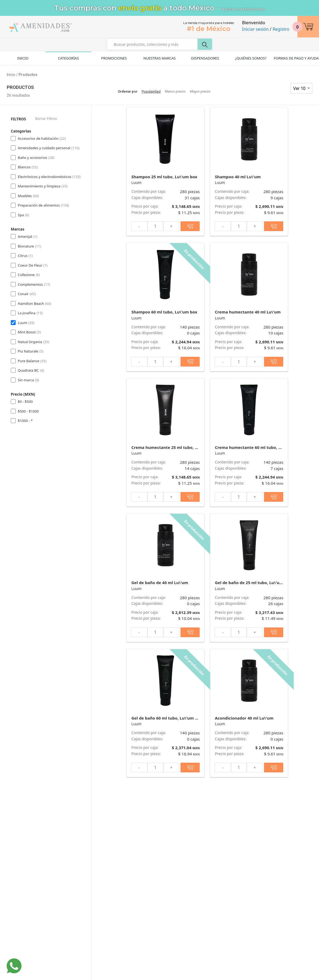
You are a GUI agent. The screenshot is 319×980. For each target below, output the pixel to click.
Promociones (114, 58)
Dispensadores (205, 58)
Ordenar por (128, 91)
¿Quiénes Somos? (251, 58)
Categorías (68, 58)
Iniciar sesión (255, 29)
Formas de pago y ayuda (296, 58)
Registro (281, 29)
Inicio (23, 58)
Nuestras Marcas (159, 58)
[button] (308, 27)
